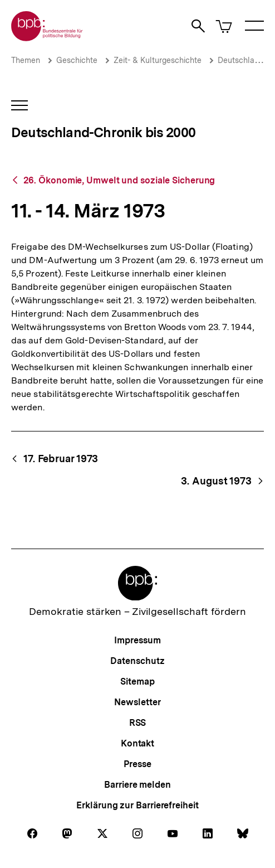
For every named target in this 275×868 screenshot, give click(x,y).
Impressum (137, 640)
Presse (137, 764)
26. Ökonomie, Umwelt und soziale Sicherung (119, 180)
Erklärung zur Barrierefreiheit (137, 805)
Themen (26, 60)
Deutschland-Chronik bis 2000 (103, 132)
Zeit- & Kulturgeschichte (158, 60)
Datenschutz (137, 661)
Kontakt (137, 743)
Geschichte (77, 60)
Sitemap (137, 682)
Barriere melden (137, 785)
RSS (138, 723)
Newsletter (137, 702)
